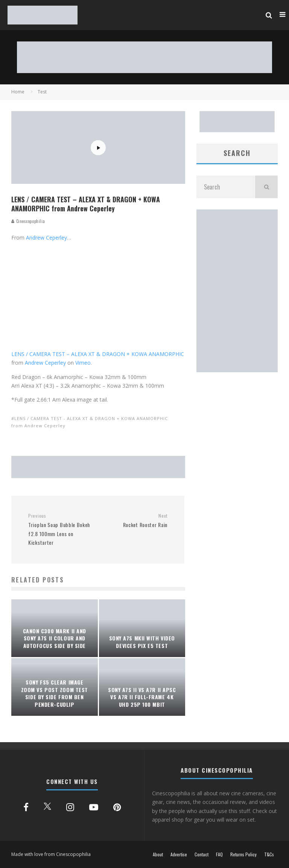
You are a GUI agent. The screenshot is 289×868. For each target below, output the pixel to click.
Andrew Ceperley (46, 238)
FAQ (219, 854)
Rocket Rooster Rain (135, 521)
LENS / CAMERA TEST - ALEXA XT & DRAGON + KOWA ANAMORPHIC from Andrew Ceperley (90, 422)
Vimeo (83, 363)
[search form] (226, 187)
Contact (202, 854)
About (158, 854)
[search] (266, 187)
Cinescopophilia (28, 221)
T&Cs (269, 854)
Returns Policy (243, 854)
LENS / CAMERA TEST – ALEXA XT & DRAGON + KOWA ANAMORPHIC (98, 354)
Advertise (179, 854)
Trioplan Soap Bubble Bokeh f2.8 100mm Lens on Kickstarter (60, 530)
